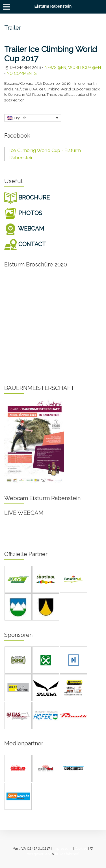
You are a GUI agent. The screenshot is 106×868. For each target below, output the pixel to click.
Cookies (81, 848)
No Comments (22, 73)
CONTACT (25, 244)
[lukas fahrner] (67, 854)
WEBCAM (24, 229)
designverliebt (39, 854)
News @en (55, 68)
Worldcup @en (85, 68)
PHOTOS (23, 213)
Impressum (62, 848)
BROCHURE (27, 198)
